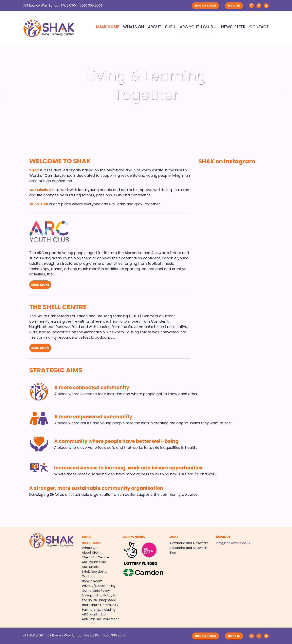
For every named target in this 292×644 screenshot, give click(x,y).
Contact (259, 27)
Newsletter (233, 27)
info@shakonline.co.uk (233, 543)
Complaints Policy (96, 590)
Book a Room (92, 581)
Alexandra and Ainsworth (189, 543)
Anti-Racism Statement (100, 619)
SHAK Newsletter (95, 571)
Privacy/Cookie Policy (99, 585)
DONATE (234, 6)
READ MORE (41, 285)
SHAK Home (107, 27)
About (155, 27)
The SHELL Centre (58, 307)
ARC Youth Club (196, 27)
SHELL (170, 27)
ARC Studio (90, 566)
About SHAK (91, 552)
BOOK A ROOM (205, 6)
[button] (6, 95)
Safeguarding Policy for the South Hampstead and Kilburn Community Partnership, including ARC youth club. (100, 604)
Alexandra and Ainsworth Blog (189, 550)
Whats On (134, 27)
